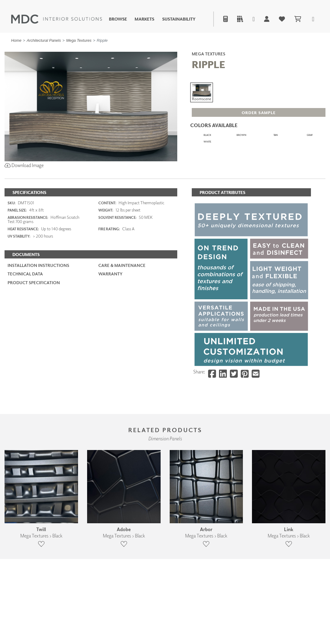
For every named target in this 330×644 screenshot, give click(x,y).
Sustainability (179, 19)
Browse (118, 19)
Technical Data (25, 311)
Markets (144, 19)
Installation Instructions (38, 303)
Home (16, 40)
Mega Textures (79, 40)
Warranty (110, 311)
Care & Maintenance (122, 303)
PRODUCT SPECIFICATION (34, 320)
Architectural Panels (44, 40)
